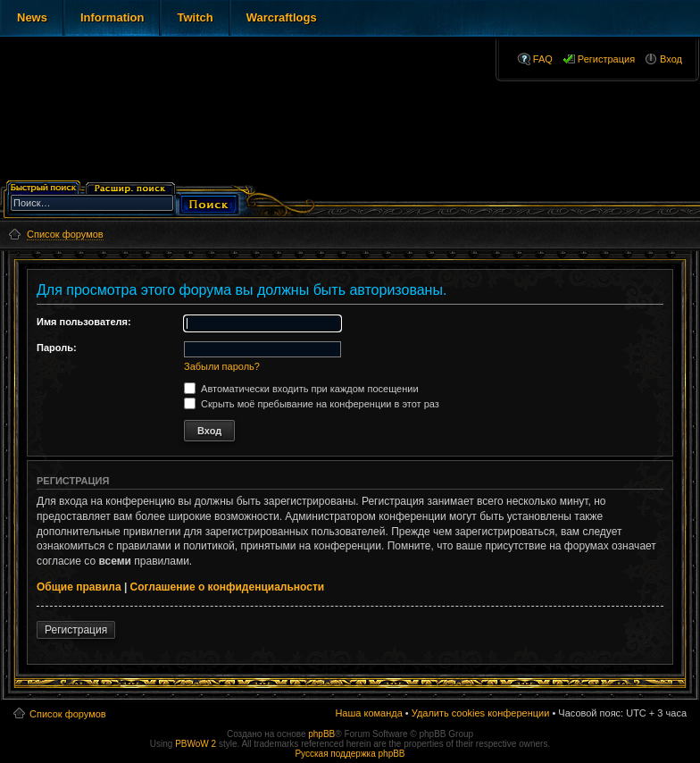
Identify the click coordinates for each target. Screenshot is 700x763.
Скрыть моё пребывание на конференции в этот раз (312, 404)
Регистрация (606, 59)
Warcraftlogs (282, 17)
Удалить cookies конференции (481, 713)
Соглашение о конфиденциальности (228, 587)
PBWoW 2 (196, 744)
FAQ (543, 59)
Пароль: (57, 348)
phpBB (321, 734)
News (32, 17)
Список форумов (68, 714)
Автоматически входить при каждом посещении (301, 389)
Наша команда (368, 713)
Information (112, 17)
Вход (671, 59)
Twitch (195, 17)
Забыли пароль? (222, 366)
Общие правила (79, 587)
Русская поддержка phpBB (350, 754)
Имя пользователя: (84, 322)
